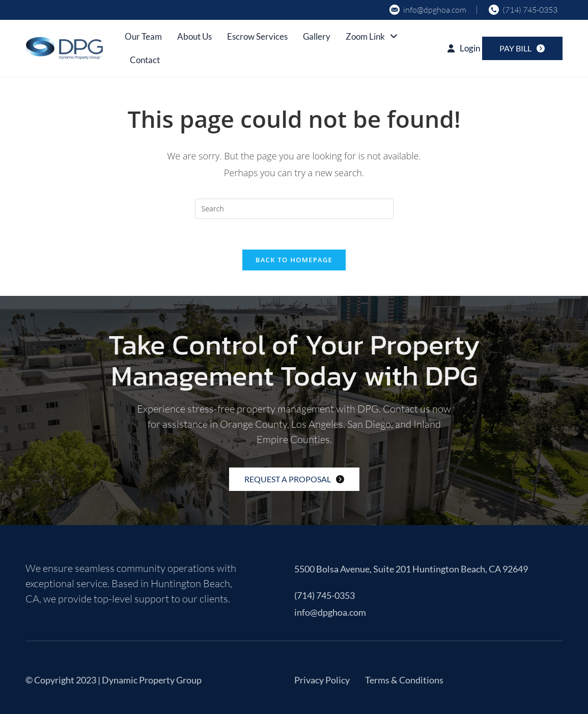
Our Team (143, 36)
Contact (145, 60)
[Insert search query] (294, 209)
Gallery (317, 36)
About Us (194, 36)
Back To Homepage (294, 260)
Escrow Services (257, 36)
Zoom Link (372, 36)
